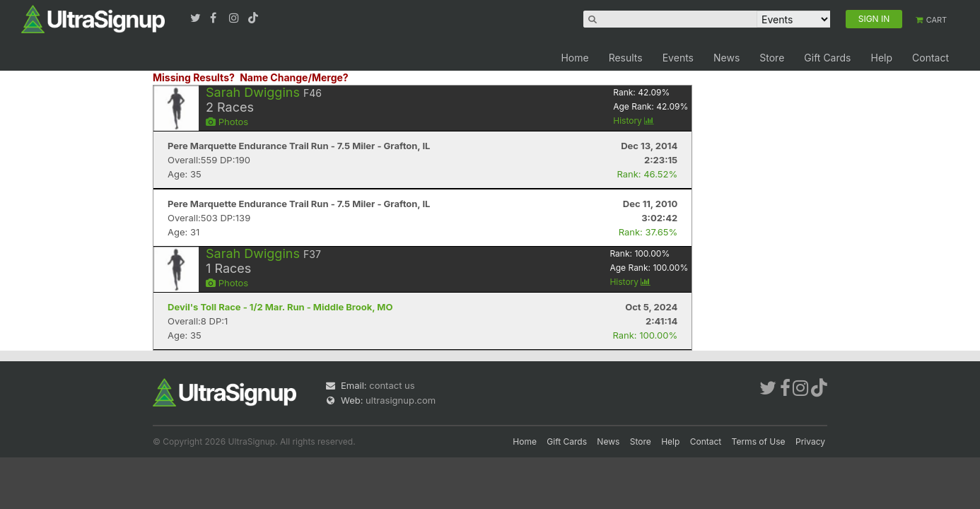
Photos (227, 122)
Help (881, 58)
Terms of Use (759, 441)
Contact (931, 58)
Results (626, 58)
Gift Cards (827, 58)
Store (772, 58)
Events (678, 58)
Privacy (810, 441)
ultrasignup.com (401, 400)
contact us (392, 385)
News (727, 58)
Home (574, 58)
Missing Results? (194, 77)
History (634, 121)
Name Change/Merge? (294, 77)
